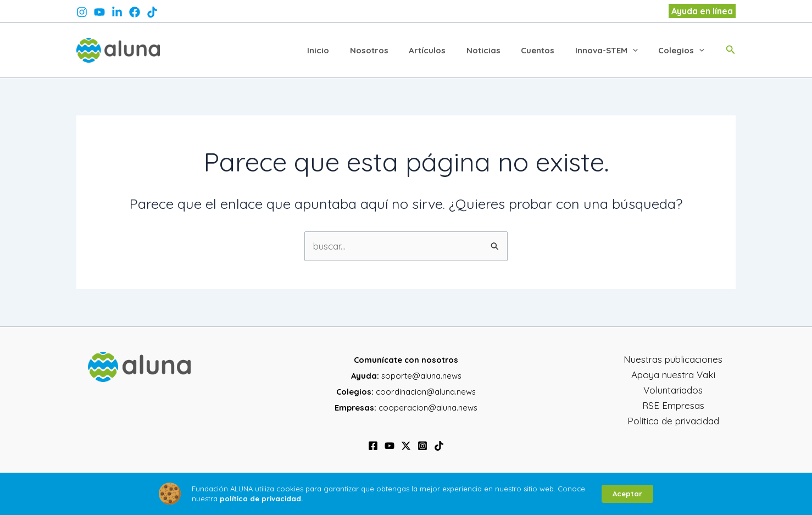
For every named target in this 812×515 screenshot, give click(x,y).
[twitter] (117, 12)
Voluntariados (673, 390)
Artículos (446, 50)
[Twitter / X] (406, 446)
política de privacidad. (261, 499)
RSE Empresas (673, 405)
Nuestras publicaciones (673, 359)
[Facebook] (373, 446)
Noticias (498, 50)
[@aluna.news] (152, 12)
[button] (702, 11)
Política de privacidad (673, 421)
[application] (639, 50)
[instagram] (82, 12)
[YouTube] (390, 446)
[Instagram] (422, 446)
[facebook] (135, 12)
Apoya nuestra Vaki (673, 375)
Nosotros (392, 50)
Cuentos (548, 50)
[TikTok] (439, 446)
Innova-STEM (613, 50)
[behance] (99, 12)
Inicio (345, 50)
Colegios (683, 50)
